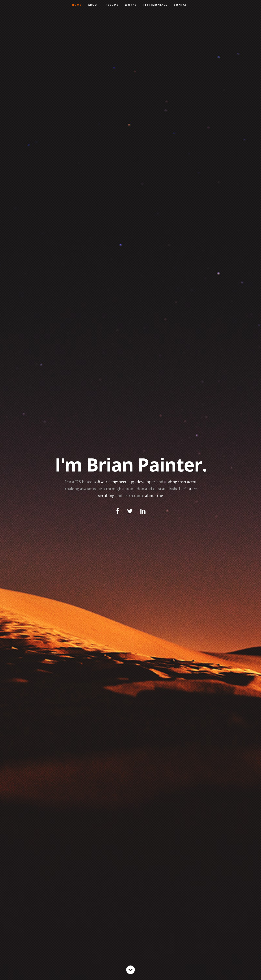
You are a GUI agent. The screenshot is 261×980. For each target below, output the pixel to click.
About (94, 5)
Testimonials (155, 5)
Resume (112, 5)
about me (154, 496)
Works (131, 5)
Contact (182, 5)
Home (77, 5)
